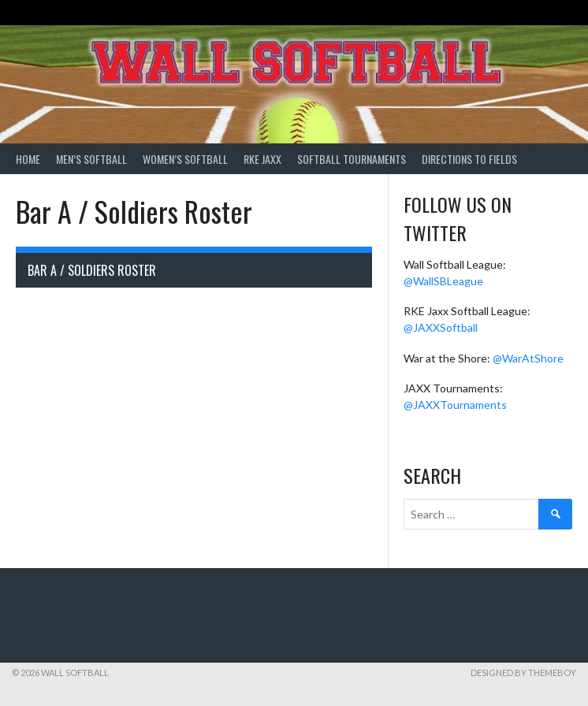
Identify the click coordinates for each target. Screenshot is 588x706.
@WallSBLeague (443, 281)
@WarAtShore (528, 358)
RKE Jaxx (262, 159)
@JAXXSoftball (441, 327)
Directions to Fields (469, 159)
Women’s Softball (185, 159)
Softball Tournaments (352, 159)
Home (28, 159)
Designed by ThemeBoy (523, 673)
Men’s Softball (91, 159)
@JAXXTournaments (455, 405)
